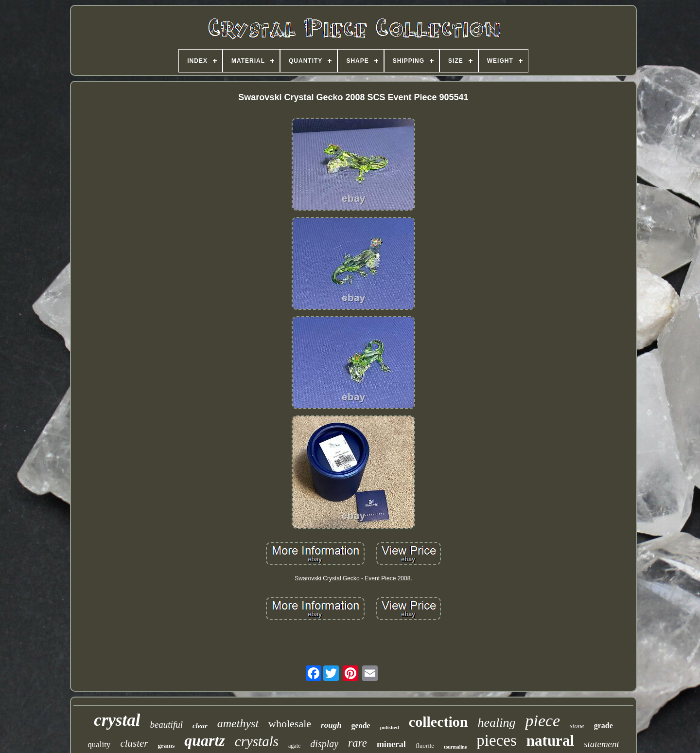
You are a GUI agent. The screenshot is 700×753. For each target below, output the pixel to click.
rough (331, 725)
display (324, 744)
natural (550, 741)
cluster (134, 743)
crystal (117, 720)
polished (390, 727)
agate (294, 746)
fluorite (425, 745)
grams (166, 745)
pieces (496, 740)
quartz (205, 740)
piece (542, 721)
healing (496, 723)
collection (438, 722)
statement (602, 744)
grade (604, 726)
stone (577, 726)
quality (99, 744)
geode (361, 726)
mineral (391, 744)
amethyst (238, 723)
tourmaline (455, 747)
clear (200, 726)
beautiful (166, 725)
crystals (257, 741)
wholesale (290, 724)
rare (358, 743)
